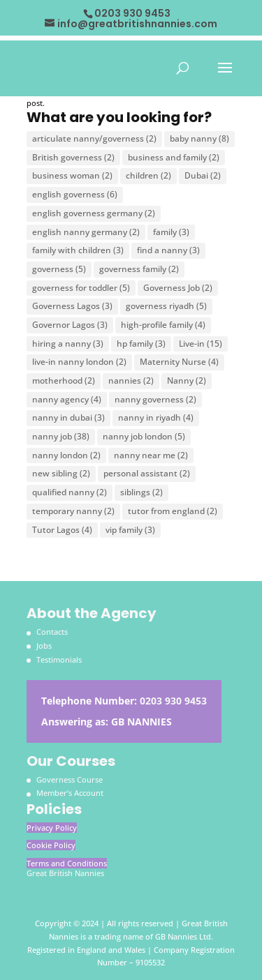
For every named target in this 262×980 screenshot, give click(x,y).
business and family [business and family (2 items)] (174, 157)
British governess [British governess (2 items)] (73, 157)
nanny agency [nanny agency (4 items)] (67, 399)
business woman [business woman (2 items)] (72, 175)
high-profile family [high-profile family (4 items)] (163, 325)
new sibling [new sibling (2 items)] (61, 473)
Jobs (44, 646)
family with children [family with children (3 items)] (78, 250)
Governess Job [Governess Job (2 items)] (178, 288)
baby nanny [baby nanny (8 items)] (199, 138)
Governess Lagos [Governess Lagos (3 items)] (72, 306)
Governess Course (70, 779)
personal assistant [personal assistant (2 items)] (147, 473)
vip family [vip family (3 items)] (130, 530)
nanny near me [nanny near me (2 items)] (151, 455)
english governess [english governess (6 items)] (75, 194)
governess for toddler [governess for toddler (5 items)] (81, 288)
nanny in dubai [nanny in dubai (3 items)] (68, 417)
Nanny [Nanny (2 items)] (187, 380)
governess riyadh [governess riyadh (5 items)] (166, 306)
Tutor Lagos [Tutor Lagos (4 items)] (62, 530)
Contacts (52, 632)
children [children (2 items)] (148, 175)
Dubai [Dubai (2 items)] (203, 175)
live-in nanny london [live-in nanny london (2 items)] (79, 362)
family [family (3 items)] (171, 232)
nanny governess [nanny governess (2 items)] (155, 399)
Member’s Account (70, 793)
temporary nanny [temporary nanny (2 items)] (73, 511)
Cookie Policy (51, 845)
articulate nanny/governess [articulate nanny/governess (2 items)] (94, 138)
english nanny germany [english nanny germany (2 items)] (86, 232)
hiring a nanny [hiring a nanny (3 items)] (68, 344)
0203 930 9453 (173, 701)
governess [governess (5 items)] (59, 269)
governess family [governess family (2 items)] (139, 269)
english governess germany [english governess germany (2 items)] (94, 213)
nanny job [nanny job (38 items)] (61, 436)
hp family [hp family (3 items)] (141, 344)
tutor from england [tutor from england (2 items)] (173, 511)
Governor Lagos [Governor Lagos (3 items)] (70, 325)
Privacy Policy (52, 828)
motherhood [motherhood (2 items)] (64, 380)
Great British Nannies (65, 873)
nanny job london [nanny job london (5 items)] (144, 436)
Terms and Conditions (67, 863)
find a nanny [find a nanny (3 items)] (168, 250)
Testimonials (59, 659)
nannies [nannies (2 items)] (131, 380)
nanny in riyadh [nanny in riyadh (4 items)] (156, 417)
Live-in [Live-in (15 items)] (201, 344)
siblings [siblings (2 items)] (141, 492)
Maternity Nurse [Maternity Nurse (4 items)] (179, 362)
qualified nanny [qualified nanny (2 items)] (70, 492)
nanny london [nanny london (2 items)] (66, 455)
